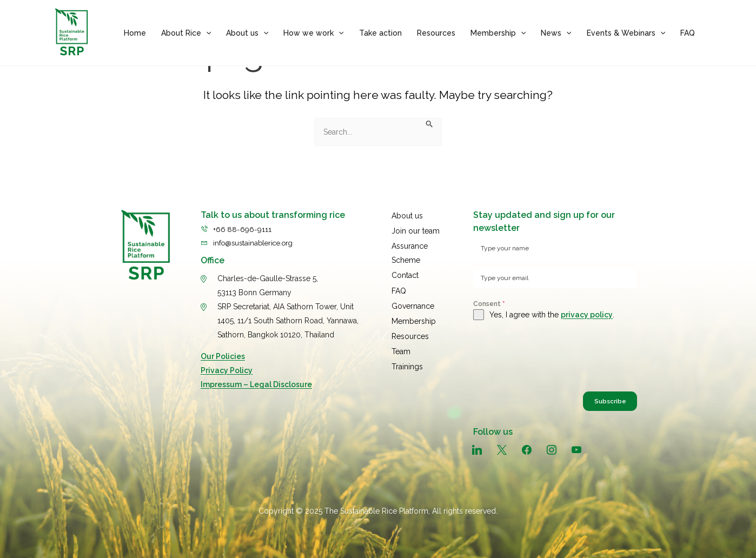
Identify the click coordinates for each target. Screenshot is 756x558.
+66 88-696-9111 (243, 225)
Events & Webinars (626, 33)
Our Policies (223, 353)
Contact (405, 268)
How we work (313, 33)
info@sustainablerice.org (257, 240)
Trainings (407, 352)
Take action (380, 33)
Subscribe (598, 403)
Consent (489, 304)
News (556, 33)
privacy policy (587, 315)
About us (247, 33)
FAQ (688, 33)
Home (135, 33)
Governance (413, 296)
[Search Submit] (430, 125)
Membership (498, 33)
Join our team (416, 225)
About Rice (186, 33)
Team (401, 338)
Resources (436, 33)
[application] (206, 33)
